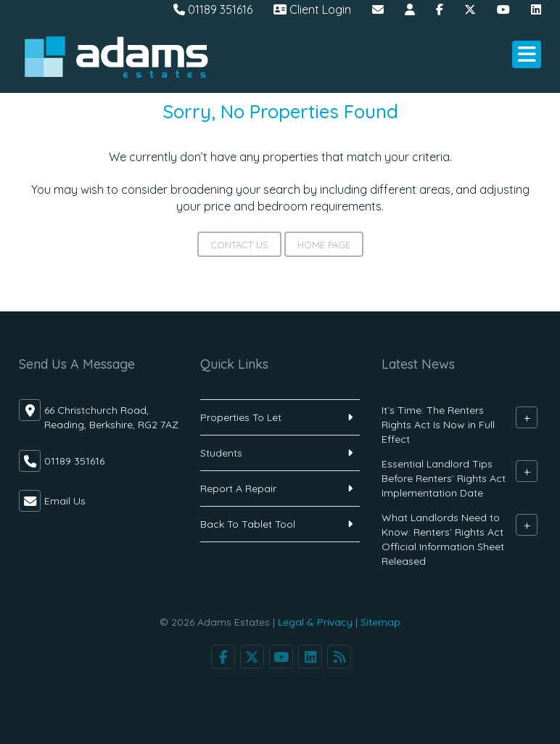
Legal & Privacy (315, 622)
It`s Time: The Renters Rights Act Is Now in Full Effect (438, 425)
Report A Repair (238, 488)
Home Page (324, 245)
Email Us (65, 501)
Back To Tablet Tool (248, 524)
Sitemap (380, 622)
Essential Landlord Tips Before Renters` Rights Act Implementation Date (444, 478)
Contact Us (239, 245)
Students (221, 453)
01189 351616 (213, 9)
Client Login (312, 9)
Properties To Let (241, 417)
